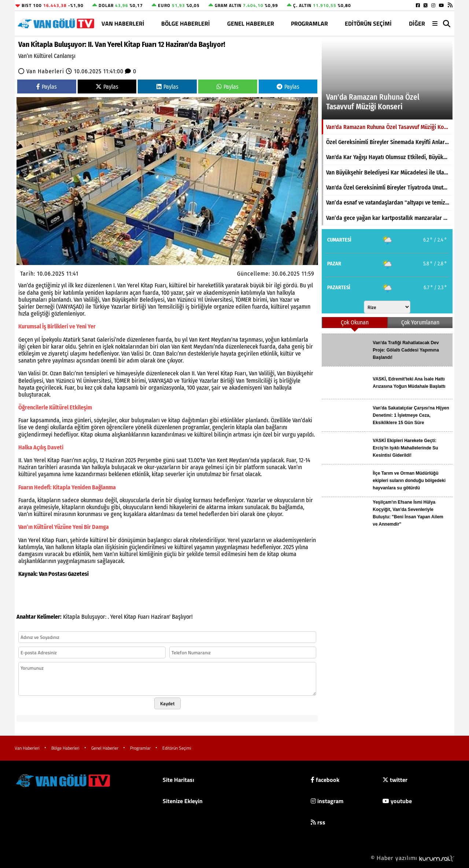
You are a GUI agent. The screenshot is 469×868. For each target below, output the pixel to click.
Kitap (130, 617)
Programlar (309, 23)
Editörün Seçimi (368, 23)
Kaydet (167, 703)
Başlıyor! (182, 617)
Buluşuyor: (94, 617)
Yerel (116, 617)
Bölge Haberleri (186, 23)
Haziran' (161, 617)
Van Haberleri (123, 23)
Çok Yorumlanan (420, 322)
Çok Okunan (355, 322)
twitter (395, 780)
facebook (325, 780)
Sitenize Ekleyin (183, 801)
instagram (327, 801)
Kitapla (71, 617)
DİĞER (417, 23)
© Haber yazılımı (413, 858)
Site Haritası (178, 780)
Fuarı (144, 617)
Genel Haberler (251, 23)
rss (318, 822)
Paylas (47, 87)
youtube (397, 801)
